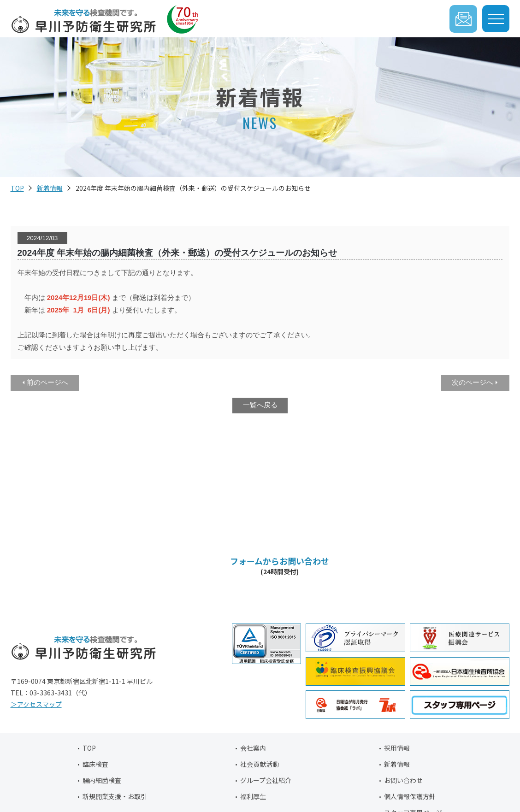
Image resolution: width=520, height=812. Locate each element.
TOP (17, 188)
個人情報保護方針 (410, 796)
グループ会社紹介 (266, 780)
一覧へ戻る (260, 405)
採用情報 (397, 748)
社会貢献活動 (260, 764)
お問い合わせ (403, 780)
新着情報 (50, 188)
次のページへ (473, 382)
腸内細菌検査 (102, 780)
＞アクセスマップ (36, 704)
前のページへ (47, 382)
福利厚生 (253, 796)
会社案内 (253, 748)
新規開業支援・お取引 (115, 796)
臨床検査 (95, 764)
